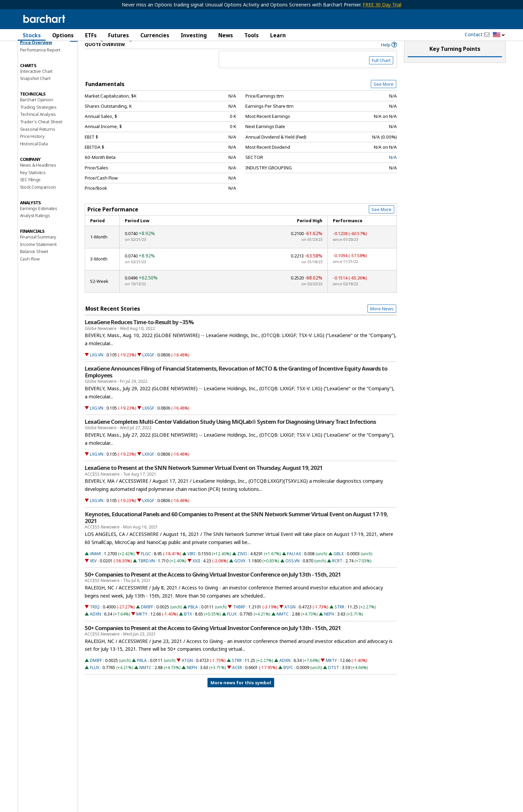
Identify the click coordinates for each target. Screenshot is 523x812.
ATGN (290, 618)
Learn (278, 35)
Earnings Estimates (39, 219)
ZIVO (242, 565)
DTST (334, 678)
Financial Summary (38, 248)
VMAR (95, 565)
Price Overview (36, 53)
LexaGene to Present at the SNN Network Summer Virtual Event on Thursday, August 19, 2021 (204, 479)
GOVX (240, 572)
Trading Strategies (38, 118)
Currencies (155, 35)
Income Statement (38, 255)
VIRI (191, 565)
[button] (499, 35)
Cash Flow (30, 270)
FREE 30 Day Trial (382, 5)
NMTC (283, 625)
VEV (93, 572)
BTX (188, 625)
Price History (32, 147)
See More (384, 95)
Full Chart (381, 71)
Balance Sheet (34, 262)
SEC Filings (31, 190)
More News (382, 319)
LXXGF (148, 366)
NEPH (329, 625)
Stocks (32, 35)
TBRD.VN (146, 572)
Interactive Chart (36, 82)
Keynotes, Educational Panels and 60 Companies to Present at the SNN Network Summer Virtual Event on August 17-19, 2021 (236, 528)
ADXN (95, 625)
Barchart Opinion (37, 110)
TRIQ (95, 618)
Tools (252, 35)
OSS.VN (293, 572)
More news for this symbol (241, 693)
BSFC (288, 678)
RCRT (337, 572)
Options (63, 35)
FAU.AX (294, 565)
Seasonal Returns (38, 140)
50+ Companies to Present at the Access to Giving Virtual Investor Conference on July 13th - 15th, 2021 (213, 585)
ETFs (91, 35)
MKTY (142, 625)
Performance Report (40, 61)
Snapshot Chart (35, 89)
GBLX (339, 565)
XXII (196, 572)
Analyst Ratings (35, 226)
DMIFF (147, 618)
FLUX (232, 625)
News (226, 35)
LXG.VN (97, 366)
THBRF (239, 618)
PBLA (193, 618)
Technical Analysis (38, 125)
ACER (237, 678)
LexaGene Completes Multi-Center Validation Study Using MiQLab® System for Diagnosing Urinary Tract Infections (230, 433)
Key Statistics (33, 183)
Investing (194, 35)
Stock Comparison (38, 198)
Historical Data (34, 154)
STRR (339, 618)
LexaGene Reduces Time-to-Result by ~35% (139, 333)
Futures (118, 35)
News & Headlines (38, 176)
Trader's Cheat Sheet (41, 132)
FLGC (146, 565)
